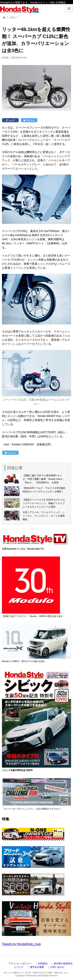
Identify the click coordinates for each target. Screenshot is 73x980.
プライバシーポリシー (20, 964)
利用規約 (43, 964)
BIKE (13, 18)
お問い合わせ (57, 967)
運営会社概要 (37, 967)
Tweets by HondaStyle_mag (21, 944)
